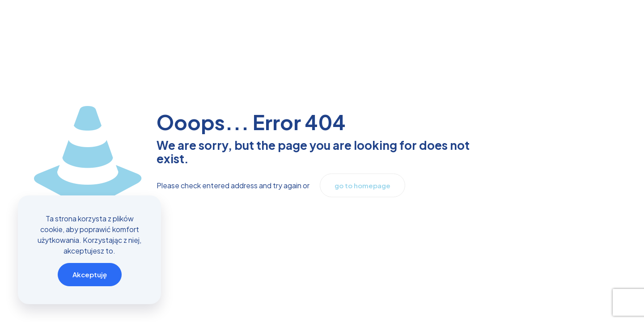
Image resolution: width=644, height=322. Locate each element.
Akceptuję (90, 274)
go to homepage (362, 185)
